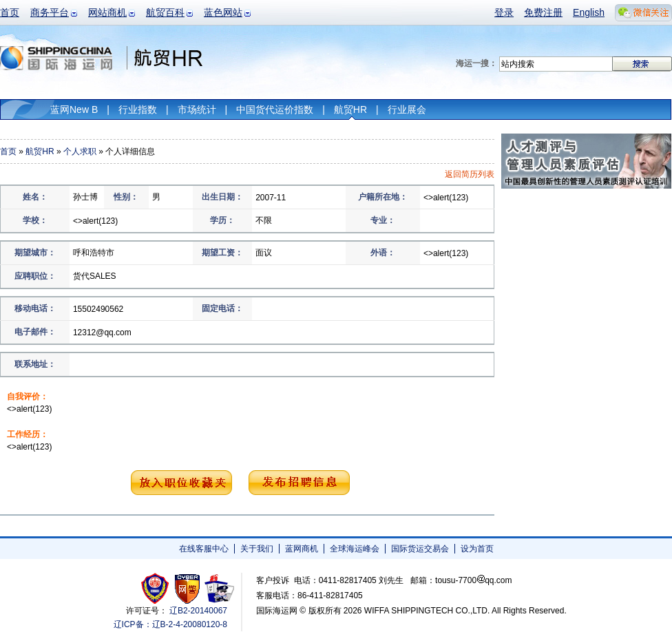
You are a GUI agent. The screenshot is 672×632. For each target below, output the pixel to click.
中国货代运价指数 (275, 109)
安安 (219, 588)
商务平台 (50, 12)
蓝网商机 (302, 549)
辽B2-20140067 (198, 611)
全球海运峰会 (355, 549)
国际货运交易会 (420, 549)
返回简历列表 (470, 174)
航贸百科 (165, 12)
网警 (188, 588)
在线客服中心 (204, 549)
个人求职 (80, 151)
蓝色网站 (223, 12)
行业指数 (138, 109)
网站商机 (107, 12)
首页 (10, 12)
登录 (504, 12)
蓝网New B (74, 109)
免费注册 (543, 12)
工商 (157, 588)
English (589, 12)
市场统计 (197, 109)
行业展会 (407, 109)
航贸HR (350, 109)
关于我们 (257, 549)
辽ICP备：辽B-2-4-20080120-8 (170, 624)
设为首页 (477, 549)
